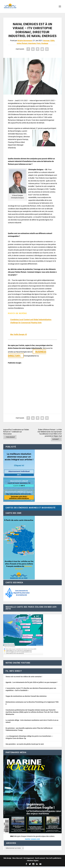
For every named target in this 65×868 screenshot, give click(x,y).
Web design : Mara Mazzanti (13, 858)
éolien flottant (22, 43)
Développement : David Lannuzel (34, 858)
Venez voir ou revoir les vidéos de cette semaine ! (24, 677)
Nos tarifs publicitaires (54, 858)
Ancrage (46, 41)
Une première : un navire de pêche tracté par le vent (25, 744)
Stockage (45, 43)
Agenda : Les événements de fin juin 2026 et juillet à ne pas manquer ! (32, 682)
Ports (39, 43)
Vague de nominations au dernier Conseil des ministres (26, 696)
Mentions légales (33, 861)
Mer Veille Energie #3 (19, 334)
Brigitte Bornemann (25, 41)
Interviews (32, 43)
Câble (52, 41)
